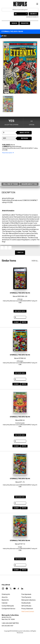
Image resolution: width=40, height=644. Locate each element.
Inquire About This (29, 184)
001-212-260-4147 (7, 626)
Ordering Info (6, 594)
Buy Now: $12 (20, 559)
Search (33, 14)
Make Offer (24, 133)
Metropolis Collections (28, 600)
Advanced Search (32, 17)
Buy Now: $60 (20, 373)
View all (35, 261)
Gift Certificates (26, 606)
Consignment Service (8, 609)
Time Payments (26, 597)
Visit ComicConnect (28, 612)
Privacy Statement (27, 609)
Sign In (14, 23)
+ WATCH (20, 253)
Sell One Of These (11, 184)
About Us (5, 597)
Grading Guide (26, 603)
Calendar (5, 603)
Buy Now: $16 (20, 497)
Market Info (5, 600)
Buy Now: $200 (20, 311)
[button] (3, 589)
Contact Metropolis (8, 606)
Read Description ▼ (8, 153)
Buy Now (24, 138)
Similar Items (9, 261)
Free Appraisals (26, 594)
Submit (16, 322)
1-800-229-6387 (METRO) (10, 623)
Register (25, 23)
